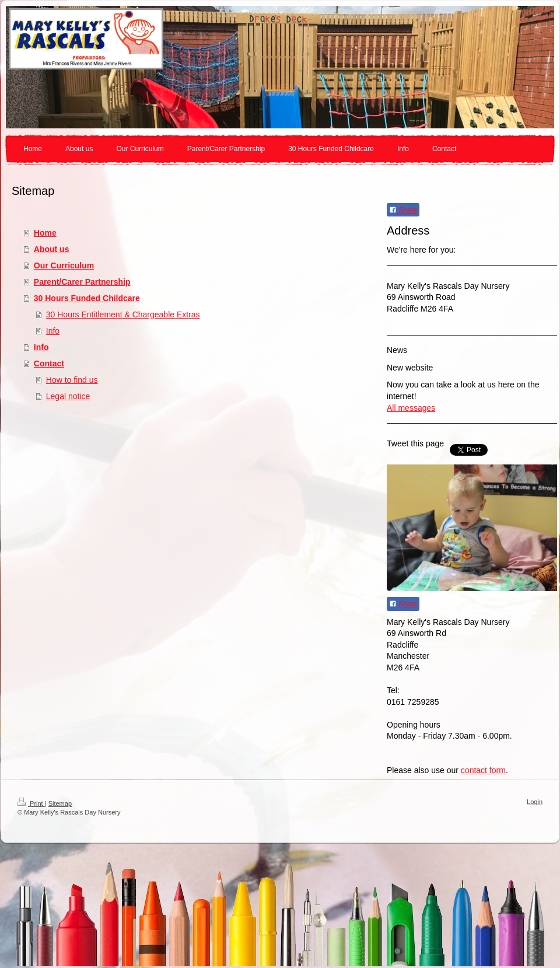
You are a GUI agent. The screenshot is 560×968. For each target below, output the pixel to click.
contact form (483, 770)
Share (403, 210)
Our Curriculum (64, 265)
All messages (411, 408)
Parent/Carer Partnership (82, 282)
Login (535, 802)
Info (53, 331)
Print (31, 803)
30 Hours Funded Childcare (87, 298)
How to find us (72, 380)
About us (52, 249)
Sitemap (60, 803)
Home (45, 233)
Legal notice (68, 396)
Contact (49, 364)
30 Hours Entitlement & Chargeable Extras (123, 314)
